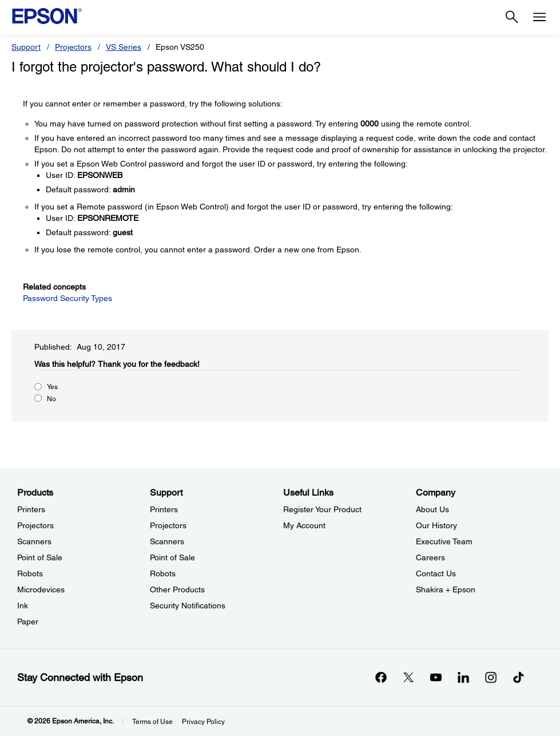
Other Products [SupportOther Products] (177, 589)
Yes (52, 387)
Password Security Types (67, 298)
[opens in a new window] (518, 677)
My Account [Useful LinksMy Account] (304, 525)
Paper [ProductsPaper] (28, 622)
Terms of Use (152, 722)
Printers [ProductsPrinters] (31, 509)
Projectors (73, 47)
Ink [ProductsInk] (23, 606)
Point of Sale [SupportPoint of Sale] (172, 557)
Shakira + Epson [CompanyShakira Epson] (446, 589)
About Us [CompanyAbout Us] (432, 509)
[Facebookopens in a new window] (381, 677)
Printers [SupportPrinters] (164, 509)
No (51, 399)
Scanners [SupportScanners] (167, 541)
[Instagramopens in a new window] (491, 677)
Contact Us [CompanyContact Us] (436, 573)
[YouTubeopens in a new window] (436, 677)
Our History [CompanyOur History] (436, 525)
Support (26, 47)
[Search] (512, 17)
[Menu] (539, 17)
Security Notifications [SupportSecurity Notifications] (188, 606)
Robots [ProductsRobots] (30, 573)
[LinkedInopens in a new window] (463, 677)
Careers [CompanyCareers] (430, 557)
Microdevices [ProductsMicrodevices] (41, 589)
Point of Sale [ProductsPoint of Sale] (40, 557)
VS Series (124, 47)
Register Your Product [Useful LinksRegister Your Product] (322, 509)
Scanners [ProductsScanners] (34, 541)
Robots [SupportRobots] (163, 573)
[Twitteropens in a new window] (408, 677)
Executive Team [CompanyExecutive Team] (444, 541)
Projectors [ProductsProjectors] (35, 525)
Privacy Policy (203, 722)
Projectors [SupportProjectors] (168, 525)
